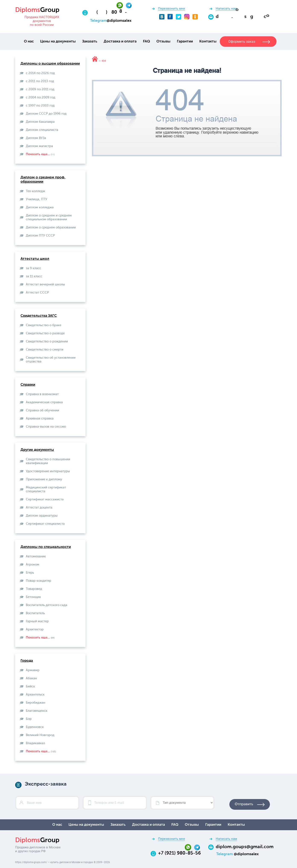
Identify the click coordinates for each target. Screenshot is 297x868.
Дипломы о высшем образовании (50, 64)
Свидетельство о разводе (45, 333)
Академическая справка (44, 402)
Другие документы (37, 450)
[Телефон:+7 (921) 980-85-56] (111, 12)
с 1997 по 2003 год (40, 106)
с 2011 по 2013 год (40, 81)
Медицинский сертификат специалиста (46, 489)
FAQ (146, 42)
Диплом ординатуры (42, 516)
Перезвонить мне (172, 9)
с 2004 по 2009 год (41, 97)
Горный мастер (37, 621)
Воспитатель (35, 613)
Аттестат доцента (39, 508)
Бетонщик (33, 597)
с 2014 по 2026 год (40, 73)
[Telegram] (129, 5)
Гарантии (185, 42)
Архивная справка (40, 419)
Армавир (33, 670)
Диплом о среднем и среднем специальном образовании (49, 217)
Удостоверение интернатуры (48, 471)
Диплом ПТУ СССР (40, 236)
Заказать (90, 42)
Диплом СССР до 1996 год (46, 114)
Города (27, 661)
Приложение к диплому (44, 479)
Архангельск (35, 695)
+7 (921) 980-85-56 (179, 853)
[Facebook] (170, 17)
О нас (29, 42)
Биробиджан (36, 703)
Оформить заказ (242, 42)
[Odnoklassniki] (195, 17)
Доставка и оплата (120, 42)
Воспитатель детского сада (47, 605)
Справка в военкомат (42, 394)
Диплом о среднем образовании (51, 227)
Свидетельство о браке (44, 325)
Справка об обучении (42, 410)
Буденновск (35, 727)
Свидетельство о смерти (45, 350)
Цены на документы (58, 42)
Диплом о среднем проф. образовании (43, 180)
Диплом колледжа (40, 207)
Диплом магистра (39, 146)
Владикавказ (35, 743)
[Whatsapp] (121, 5)
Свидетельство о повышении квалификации (48, 461)
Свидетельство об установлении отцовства (51, 360)
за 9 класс (33, 268)
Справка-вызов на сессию (46, 427)
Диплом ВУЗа (36, 138)
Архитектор (35, 629)
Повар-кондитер (39, 581)
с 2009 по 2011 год (40, 89)
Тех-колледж (35, 191)
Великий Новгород (40, 735)
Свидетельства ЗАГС (39, 316)
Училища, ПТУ (36, 199)
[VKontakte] (162, 17)
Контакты (208, 42)
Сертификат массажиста (45, 499)
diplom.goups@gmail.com (245, 847)
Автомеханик (36, 556)
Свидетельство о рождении (47, 341)
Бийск (30, 686)
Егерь (30, 573)
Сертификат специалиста (45, 524)
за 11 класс (34, 276)
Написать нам (226, 9)
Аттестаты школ (35, 259)
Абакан (31, 678)
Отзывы (163, 42)
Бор (29, 719)
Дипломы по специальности (46, 547)
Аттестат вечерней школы (45, 284)
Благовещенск (37, 711)
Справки (28, 385)
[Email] (245, 17)
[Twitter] (178, 17)
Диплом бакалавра (40, 122)
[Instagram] (187, 17)
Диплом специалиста (42, 130)
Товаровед (34, 589)
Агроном (33, 565)
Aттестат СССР (37, 293)
